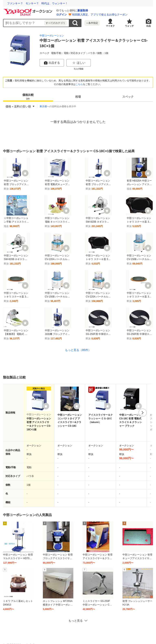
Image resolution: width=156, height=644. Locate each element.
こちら (79, 84)
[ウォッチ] (25, 173)
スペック (128, 97)
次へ (143, 413)
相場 (78, 97)
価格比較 (28, 97)
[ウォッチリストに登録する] (46, 406)
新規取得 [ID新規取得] (83, 10)
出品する (52, 63)
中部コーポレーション (52, 36)
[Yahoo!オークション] (29, 10)
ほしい (79, 63)
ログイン (62, 15)
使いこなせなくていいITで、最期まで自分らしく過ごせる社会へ (45, 3)
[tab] (28, 97)
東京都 (43, 106)
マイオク (110, 26)
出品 (148, 26)
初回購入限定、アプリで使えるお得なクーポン (100, 15)
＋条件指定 (92, 23)
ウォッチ (129, 26)
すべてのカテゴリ (55, 23)
